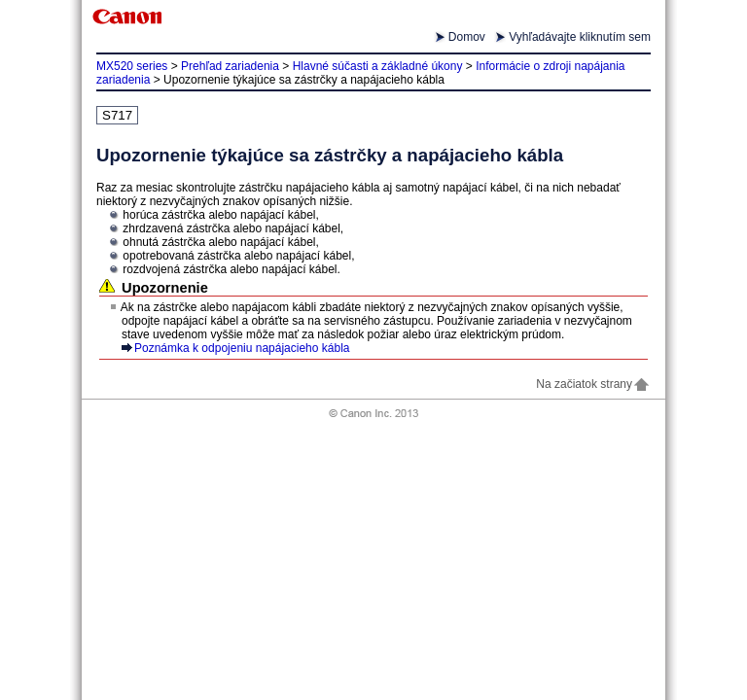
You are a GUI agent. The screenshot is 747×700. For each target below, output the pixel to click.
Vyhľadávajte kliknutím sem (580, 37)
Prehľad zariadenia (230, 66)
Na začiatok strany (593, 384)
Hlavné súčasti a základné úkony (378, 66)
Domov (467, 37)
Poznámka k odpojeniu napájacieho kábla (242, 348)
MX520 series (132, 66)
